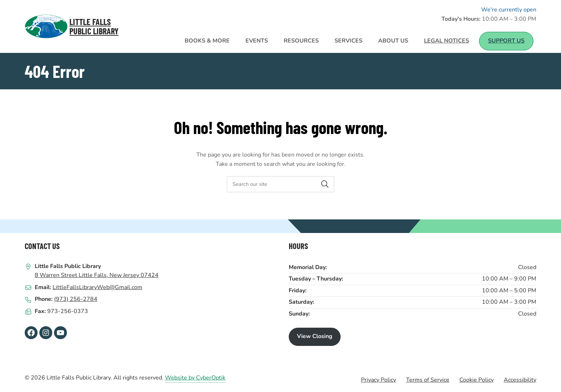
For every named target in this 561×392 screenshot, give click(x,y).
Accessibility (520, 380)
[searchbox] (280, 184)
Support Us (506, 41)
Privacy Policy (379, 380)
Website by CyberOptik (195, 378)
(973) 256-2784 (76, 299)
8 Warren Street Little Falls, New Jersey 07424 (97, 275)
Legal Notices (447, 41)
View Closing (315, 336)
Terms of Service (428, 380)
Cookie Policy (477, 380)
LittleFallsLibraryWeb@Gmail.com (97, 287)
